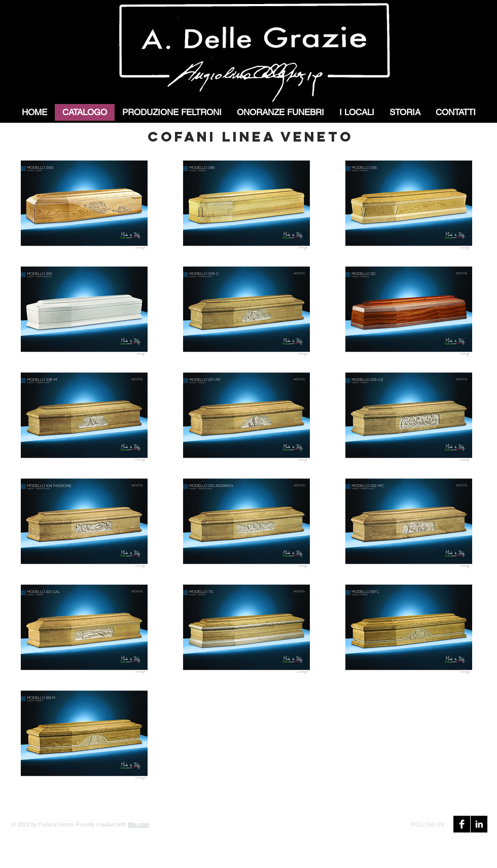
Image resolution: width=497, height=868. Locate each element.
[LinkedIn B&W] (479, 824)
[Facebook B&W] (462, 824)
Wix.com (138, 824)
